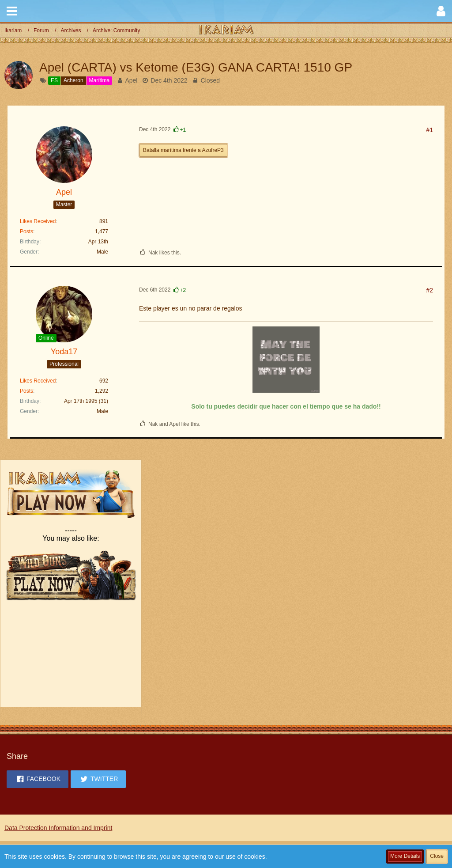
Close (437, 856)
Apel (131, 80)
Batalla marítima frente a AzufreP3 (183, 150)
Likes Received (38, 221)
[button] (12, 11)
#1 (429, 130)
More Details (405, 856)
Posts (26, 231)
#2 (429, 290)
